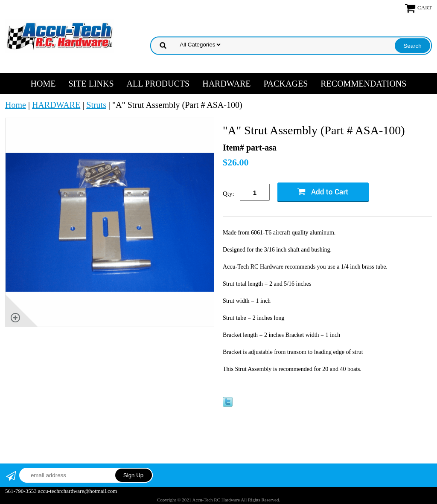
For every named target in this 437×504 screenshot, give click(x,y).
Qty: (229, 194)
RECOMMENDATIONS (363, 84)
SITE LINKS (91, 84)
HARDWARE (226, 84)
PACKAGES (286, 84)
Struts (96, 105)
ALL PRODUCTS (158, 84)
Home (43, 84)
